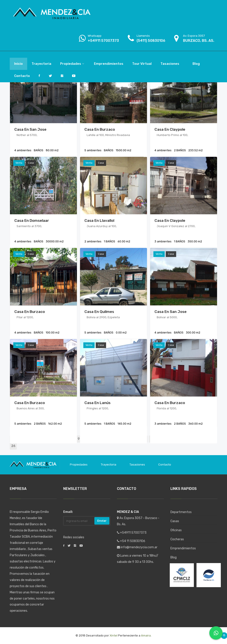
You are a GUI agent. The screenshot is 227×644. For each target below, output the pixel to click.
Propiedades (79, 465)
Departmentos (181, 512)
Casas (175, 521)
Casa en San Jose (30, 129)
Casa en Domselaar (32, 220)
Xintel (113, 635)
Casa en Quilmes (99, 312)
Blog (174, 557)
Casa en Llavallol (99, 220)
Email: (68, 512)
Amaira (146, 635)
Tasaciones (137, 465)
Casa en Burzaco (100, 129)
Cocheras (177, 539)
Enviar (102, 521)
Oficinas (176, 530)
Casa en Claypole (170, 129)
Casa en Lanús (97, 403)
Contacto (165, 465)
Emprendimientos (183, 548)
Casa (31, 163)
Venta (19, 163)
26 (13, 446)
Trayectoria (109, 465)
